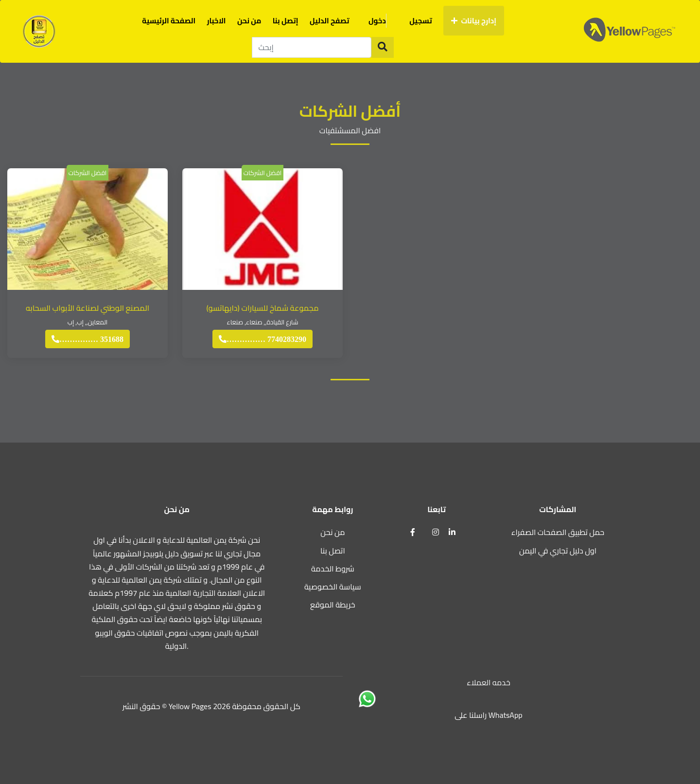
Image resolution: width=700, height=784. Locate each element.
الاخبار (217, 21)
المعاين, (97, 322)
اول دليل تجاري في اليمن (558, 551)
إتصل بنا (286, 21)
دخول (383, 21)
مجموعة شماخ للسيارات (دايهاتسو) (262, 308)
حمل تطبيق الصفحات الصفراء (558, 532)
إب (80, 322)
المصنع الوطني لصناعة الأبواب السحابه (87, 308)
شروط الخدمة (333, 569)
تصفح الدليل (330, 21)
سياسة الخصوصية (333, 587)
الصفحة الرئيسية (169, 21)
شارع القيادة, (282, 322)
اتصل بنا (333, 551)
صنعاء (254, 322)
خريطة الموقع (333, 605)
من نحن (249, 21)
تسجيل (420, 21)
